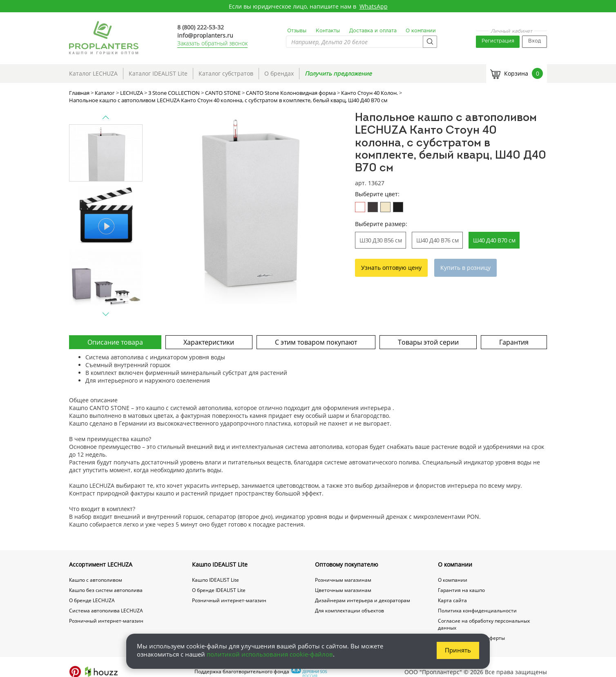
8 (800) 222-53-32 (201, 27)
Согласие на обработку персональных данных (484, 624)
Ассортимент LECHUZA (101, 564)
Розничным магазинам (343, 580)
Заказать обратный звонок (212, 43)
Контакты (328, 31)
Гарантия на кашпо (461, 590)
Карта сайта (452, 600)
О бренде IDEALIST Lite (219, 590)
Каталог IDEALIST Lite (158, 73)
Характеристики (209, 342)
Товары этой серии (428, 342)
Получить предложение (338, 73)
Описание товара (115, 342)
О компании (421, 31)
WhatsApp (374, 6)
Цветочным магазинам (343, 590)
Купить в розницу (465, 268)
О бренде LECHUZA (92, 600)
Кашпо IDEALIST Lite (220, 564)
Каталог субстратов (226, 73)
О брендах (279, 73)
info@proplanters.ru (205, 35)
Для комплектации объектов (349, 611)
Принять (458, 650)
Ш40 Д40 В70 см (494, 240)
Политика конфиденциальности (477, 611)
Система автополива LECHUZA (106, 611)
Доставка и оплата (373, 31)
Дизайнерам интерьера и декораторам (363, 600)
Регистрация (498, 41)
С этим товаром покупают (316, 342)
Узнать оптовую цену (391, 268)
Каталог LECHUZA (93, 73)
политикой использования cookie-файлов (270, 654)
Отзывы (297, 31)
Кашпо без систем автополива (106, 590)
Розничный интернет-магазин (106, 621)
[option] (250, 208)
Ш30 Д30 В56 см (381, 240)
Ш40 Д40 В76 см (437, 240)
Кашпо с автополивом (96, 580)
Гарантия (514, 342)
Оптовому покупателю (347, 564)
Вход (535, 41)
